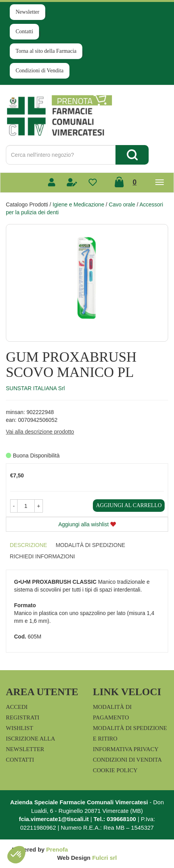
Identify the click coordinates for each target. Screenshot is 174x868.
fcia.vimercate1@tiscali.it (54, 819)
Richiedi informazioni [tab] (42, 556)
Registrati (23, 717)
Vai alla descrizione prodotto (40, 432)
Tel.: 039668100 (115, 819)
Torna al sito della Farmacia (46, 51)
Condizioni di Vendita (40, 71)
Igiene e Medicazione (78, 204)
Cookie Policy (115, 770)
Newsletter (28, 12)
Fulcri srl (104, 858)
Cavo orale (122, 204)
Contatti (24, 31)
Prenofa (57, 849)
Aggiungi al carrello (129, 505)
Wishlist (20, 728)
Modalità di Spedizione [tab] (91, 545)
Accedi (17, 707)
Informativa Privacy (126, 749)
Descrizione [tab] (28, 545)
